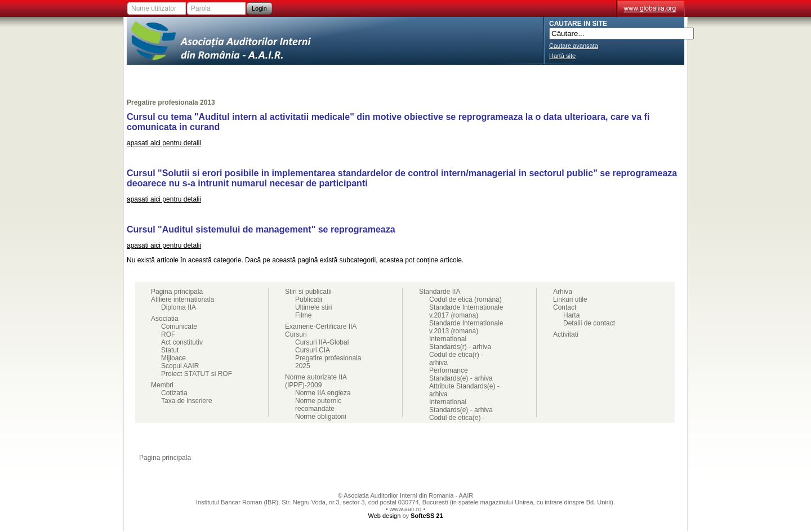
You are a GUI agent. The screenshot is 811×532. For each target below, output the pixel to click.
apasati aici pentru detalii (164, 143)
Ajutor (641, 458)
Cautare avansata (574, 46)
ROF (168, 334)
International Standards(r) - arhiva (460, 343)
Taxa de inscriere (187, 401)
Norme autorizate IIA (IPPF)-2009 (316, 381)
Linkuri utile (570, 299)
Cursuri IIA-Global (322, 342)
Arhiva (563, 292)
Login (259, 8)
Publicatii (309, 299)
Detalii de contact (589, 323)
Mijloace (173, 358)
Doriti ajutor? (564, 458)
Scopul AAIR (180, 366)
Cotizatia (174, 393)
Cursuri (435, 76)
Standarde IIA (547, 76)
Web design (384, 516)
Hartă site (562, 56)
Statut (170, 350)
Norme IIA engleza (323, 393)
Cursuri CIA (313, 350)
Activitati (391, 76)
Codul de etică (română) (465, 299)
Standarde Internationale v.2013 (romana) (466, 327)
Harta (571, 315)
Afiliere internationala (167, 76)
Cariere (610, 76)
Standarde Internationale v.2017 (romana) (466, 311)
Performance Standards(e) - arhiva (461, 374)
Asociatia (232, 76)
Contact (660, 76)
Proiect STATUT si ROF (197, 374)
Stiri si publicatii (484, 76)
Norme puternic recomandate (318, 405)
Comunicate (179, 327)
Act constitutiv (182, 342)
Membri (274, 76)
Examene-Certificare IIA (330, 76)
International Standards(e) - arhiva (461, 406)
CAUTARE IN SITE (578, 24)
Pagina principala (177, 292)
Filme (303, 315)
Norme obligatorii (321, 417)
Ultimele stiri (313, 307)
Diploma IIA (179, 307)
